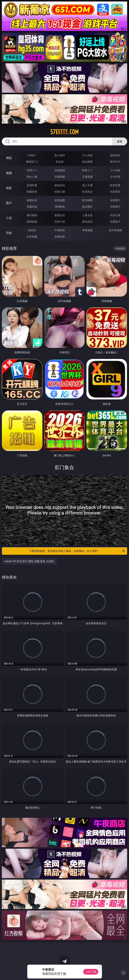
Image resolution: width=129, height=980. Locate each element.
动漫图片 (115, 200)
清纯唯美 (60, 207)
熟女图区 (87, 207)
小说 (9, 218)
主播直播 (87, 177)
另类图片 (115, 207)
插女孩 (32, 230)
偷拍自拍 (60, 185)
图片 (9, 203)
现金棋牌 (87, 162)
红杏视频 (32, 237)
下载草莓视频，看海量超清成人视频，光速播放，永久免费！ (77, 551)
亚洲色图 (60, 200)
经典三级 (60, 192)
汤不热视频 (115, 230)
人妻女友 (87, 215)
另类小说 (60, 222)
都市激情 (32, 215)
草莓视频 (87, 230)
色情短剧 (60, 237)
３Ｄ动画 (115, 170)
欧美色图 (87, 200)
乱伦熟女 (87, 192)
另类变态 (115, 192)
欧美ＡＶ (87, 170)
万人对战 (87, 155)
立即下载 (91, 972)
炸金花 (60, 162)
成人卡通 (87, 185)
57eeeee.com (64, 132)
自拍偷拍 (60, 170)
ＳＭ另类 (115, 177)
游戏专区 (115, 155)
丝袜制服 (60, 177)
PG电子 (32, 155)
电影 (9, 188)
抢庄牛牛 (115, 162)
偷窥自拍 (32, 200)
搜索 (120, 141)
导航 (9, 233)
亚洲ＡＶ (32, 170)
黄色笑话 (87, 222)
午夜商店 (60, 230)
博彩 (9, 158)
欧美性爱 (115, 185)
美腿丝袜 (32, 207)
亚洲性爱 (32, 185)
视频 (9, 173)
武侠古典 (115, 215)
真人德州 (60, 155)
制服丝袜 (32, 192)
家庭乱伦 (60, 215)
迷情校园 (32, 222)
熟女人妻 (32, 177)
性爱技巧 (115, 222)
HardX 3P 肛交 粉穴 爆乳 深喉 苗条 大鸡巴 (29, 561)
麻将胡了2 (32, 162)
